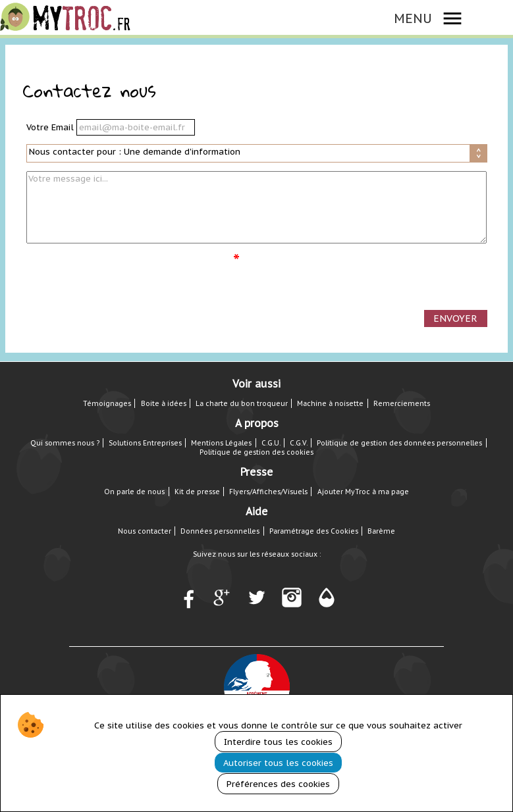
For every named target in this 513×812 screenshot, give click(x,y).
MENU (413, 18)
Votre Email (51, 127)
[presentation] (126, 278)
